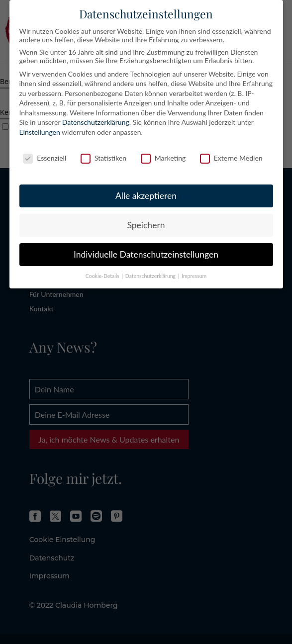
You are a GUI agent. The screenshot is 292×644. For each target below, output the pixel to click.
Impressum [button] (194, 276)
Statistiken (103, 158)
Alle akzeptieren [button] (146, 196)
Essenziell (45, 158)
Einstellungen (40, 132)
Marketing (163, 158)
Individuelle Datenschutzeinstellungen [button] (146, 254)
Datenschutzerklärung (96, 122)
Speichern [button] (146, 225)
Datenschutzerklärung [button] (151, 276)
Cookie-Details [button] (103, 276)
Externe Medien (231, 158)
